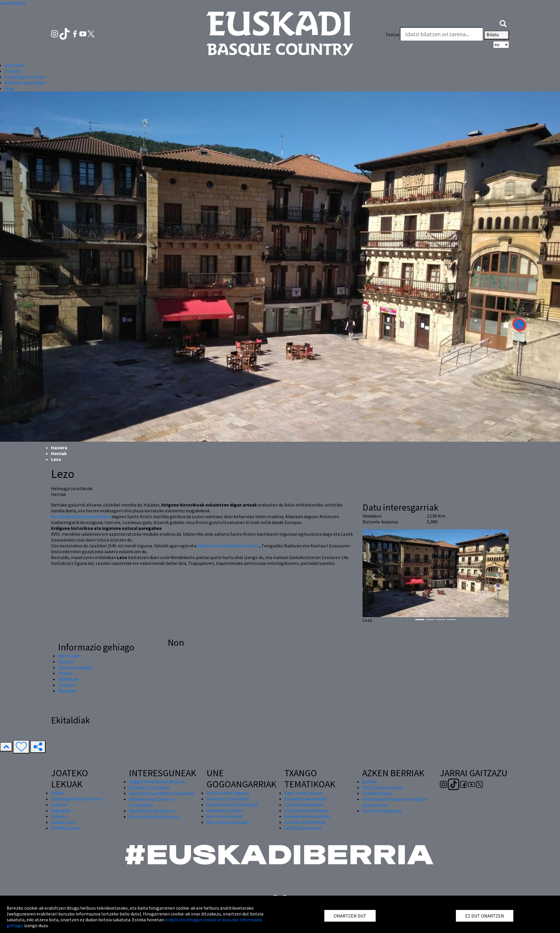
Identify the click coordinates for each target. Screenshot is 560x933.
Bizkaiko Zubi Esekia (149, 787)
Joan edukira (13, 3)
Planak (65, 673)
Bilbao (58, 793)
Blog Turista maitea (382, 787)
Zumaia (58, 816)
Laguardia (61, 810)
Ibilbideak (68, 679)
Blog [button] (9, 88)
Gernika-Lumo (65, 828)
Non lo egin (70, 656)
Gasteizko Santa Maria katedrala (161, 793)
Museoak (67, 691)
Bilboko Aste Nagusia (228, 793)
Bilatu (497, 35)
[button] (503, 23)
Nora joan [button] (14, 65)
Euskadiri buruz (377, 793)
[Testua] (442, 34)
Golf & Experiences (303, 828)
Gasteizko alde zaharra (152, 811)
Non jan (66, 662)
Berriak (370, 781)
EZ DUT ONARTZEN (485, 916)
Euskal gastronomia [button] (24, 77)
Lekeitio (59, 805)
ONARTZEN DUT (350, 916)
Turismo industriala (304, 805)
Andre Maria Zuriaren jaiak (232, 805)
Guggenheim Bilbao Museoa (157, 781)
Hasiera (59, 448)
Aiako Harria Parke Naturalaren (228, 546)
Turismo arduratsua (382, 811)
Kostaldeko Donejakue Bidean (81, 516)
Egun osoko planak (303, 793)
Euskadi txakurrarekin (306, 799)
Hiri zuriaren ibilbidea (306, 810)
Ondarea (66, 685)
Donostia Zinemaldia (227, 799)
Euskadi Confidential (305, 822)
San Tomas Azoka (224, 816)
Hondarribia (63, 822)
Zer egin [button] (13, 71)
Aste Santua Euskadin (228, 822)
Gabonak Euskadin (225, 810)
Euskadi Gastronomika (307, 816)
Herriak (59, 453)
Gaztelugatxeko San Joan (77, 799)
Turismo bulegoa (75, 667)
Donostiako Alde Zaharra (154, 817)
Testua (392, 34)
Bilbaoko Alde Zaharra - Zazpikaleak (152, 802)
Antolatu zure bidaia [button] (25, 83)
